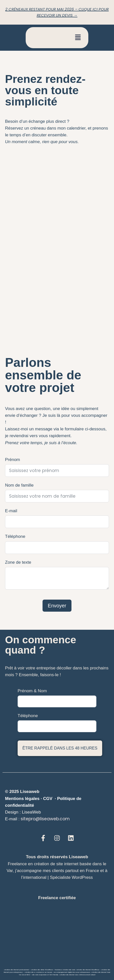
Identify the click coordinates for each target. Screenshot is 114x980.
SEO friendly (54, 975)
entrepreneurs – (86, 972)
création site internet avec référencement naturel (78, 975)
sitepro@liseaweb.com (45, 819)
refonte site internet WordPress (88, 970)
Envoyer (57, 606)
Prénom (13, 460)
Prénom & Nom (32, 691)
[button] (78, 38)
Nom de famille (19, 485)
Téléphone (15, 536)
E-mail (11, 511)
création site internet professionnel (16, 970)
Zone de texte (18, 562)
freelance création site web (65, 970)
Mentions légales (22, 799)
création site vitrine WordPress (42, 970)
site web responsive (40, 975)
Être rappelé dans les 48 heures (60, 748)
